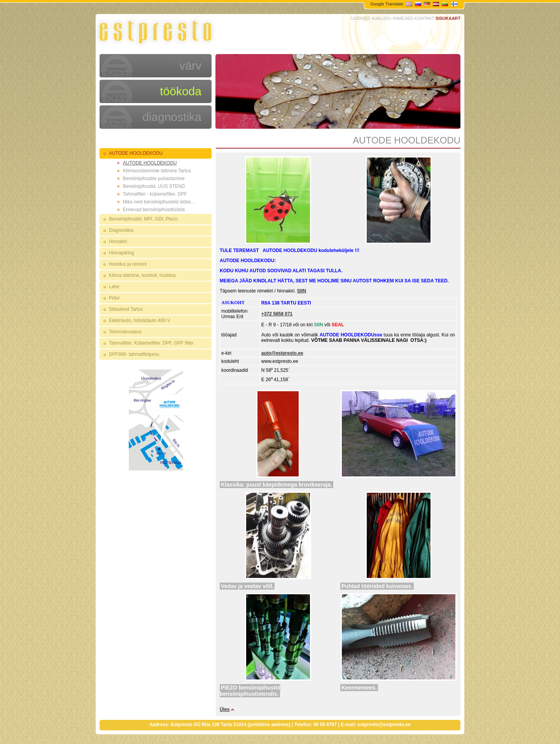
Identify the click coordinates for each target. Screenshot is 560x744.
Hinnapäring (122, 253)
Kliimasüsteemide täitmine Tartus (157, 171)
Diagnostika (121, 230)
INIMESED (403, 18)
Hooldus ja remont (128, 264)
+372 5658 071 (277, 314)
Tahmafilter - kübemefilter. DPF (155, 194)
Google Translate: (388, 4)
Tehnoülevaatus (125, 332)
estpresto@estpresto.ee (384, 725)
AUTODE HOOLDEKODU (136, 153)
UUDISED (361, 18)
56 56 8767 (325, 725)
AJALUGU (382, 18)
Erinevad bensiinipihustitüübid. (154, 210)
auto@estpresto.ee (282, 353)
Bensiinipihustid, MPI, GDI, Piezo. (144, 219)
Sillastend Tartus (126, 309)
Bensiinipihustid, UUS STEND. (155, 186)
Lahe (114, 287)
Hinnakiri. (119, 242)
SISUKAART (448, 18)
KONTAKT (424, 18)
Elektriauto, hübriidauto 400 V (139, 320)
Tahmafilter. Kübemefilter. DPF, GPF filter (151, 343)
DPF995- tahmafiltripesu (134, 354)
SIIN (302, 291)
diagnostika (172, 117)
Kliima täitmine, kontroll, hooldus (142, 275)
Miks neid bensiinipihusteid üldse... (159, 202)
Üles (225, 709)
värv (190, 66)
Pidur (114, 298)
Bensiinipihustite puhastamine (154, 179)
